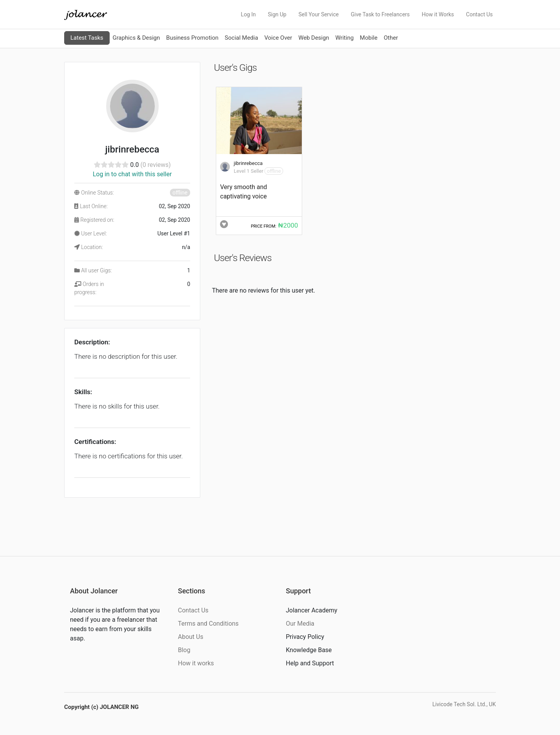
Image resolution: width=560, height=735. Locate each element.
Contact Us (479, 14)
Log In (248, 14)
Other (391, 38)
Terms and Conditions (208, 624)
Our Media (300, 624)
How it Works (438, 14)
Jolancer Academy (311, 610)
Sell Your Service (318, 14)
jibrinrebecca (248, 163)
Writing (344, 38)
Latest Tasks (87, 38)
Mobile (368, 38)
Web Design (314, 38)
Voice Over (278, 38)
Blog (184, 650)
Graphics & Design (136, 38)
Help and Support (310, 663)
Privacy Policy (305, 637)
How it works (196, 663)
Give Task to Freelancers (380, 14)
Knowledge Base (309, 650)
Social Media (241, 38)
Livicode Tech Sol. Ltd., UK (464, 704)
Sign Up (277, 14)
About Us (191, 637)
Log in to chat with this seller (132, 174)
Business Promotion (192, 38)
